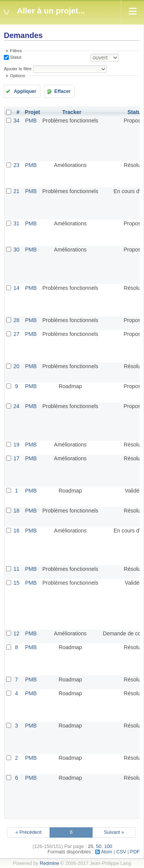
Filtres (16, 51)
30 (17, 250)
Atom (107, 852)
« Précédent (28, 832)
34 (17, 121)
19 (17, 445)
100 (108, 847)
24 (17, 406)
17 (17, 458)
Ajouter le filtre (18, 69)
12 (17, 633)
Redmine (49, 863)
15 (17, 583)
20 (17, 366)
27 (17, 334)
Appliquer (25, 91)
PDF (135, 852)
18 (17, 511)
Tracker (72, 112)
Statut (15, 57)
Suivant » (114, 832)
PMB (31, 121)
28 (17, 320)
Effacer (62, 91)
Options (17, 76)
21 (17, 191)
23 (17, 165)
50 (99, 847)
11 (17, 569)
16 (17, 531)
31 (17, 223)
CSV (121, 852)
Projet (33, 112)
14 (17, 288)
